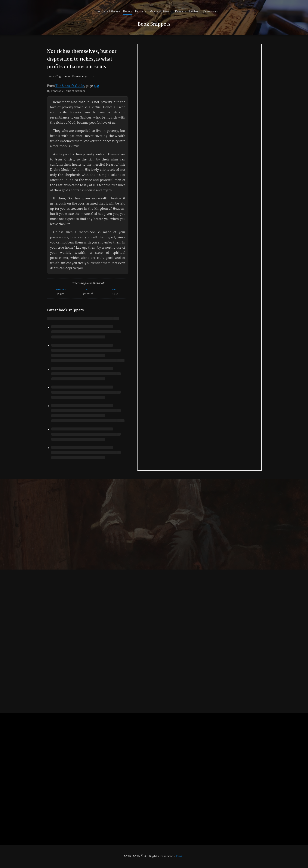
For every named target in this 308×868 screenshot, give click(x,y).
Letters (194, 12)
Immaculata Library (105, 12)
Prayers (181, 12)
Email (180, 856)
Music (167, 12)
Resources (210, 12)
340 (96, 86)
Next (115, 290)
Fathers (141, 12)
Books (127, 12)
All (88, 290)
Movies (155, 12)
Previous (61, 290)
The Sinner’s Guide (70, 86)
